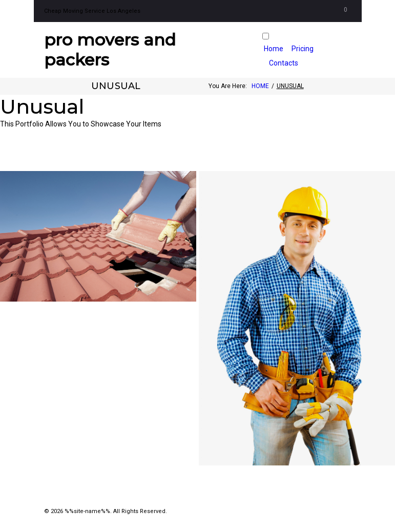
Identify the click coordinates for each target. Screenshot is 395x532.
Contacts (284, 63)
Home (274, 49)
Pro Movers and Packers (110, 49)
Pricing (303, 49)
